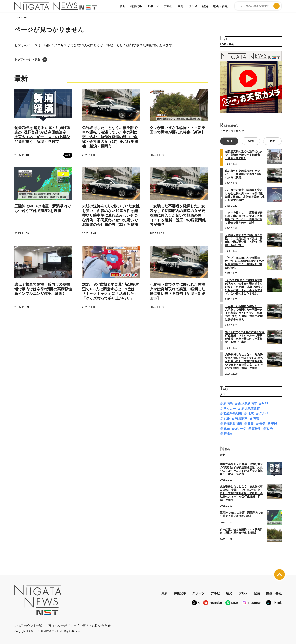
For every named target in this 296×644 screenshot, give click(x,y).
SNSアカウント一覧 (28, 625)
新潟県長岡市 (233, 423)
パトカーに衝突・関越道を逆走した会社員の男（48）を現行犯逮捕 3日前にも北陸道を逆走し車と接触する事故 (245, 195)
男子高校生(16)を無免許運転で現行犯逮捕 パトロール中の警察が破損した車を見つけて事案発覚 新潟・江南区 (245, 337)
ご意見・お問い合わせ (95, 625)
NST (265, 403)
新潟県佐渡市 (251, 408)
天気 (262, 423)
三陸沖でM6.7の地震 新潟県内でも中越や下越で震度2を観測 (242, 514)
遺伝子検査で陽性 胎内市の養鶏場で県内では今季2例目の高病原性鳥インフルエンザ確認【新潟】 (43, 289)
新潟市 (228, 434)
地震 (251, 413)
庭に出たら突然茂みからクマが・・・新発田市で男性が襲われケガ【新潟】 (244, 174)
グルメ (193, 6)
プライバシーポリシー (61, 625)
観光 (180, 6)
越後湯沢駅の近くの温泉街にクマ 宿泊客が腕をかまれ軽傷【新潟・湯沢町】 (244, 155)
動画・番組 (220, 6)
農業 (251, 423)
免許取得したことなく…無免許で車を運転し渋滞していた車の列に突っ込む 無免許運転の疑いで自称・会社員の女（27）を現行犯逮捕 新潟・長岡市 (110, 137)
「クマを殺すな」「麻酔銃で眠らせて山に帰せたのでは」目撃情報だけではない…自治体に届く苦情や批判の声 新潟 (244, 217)
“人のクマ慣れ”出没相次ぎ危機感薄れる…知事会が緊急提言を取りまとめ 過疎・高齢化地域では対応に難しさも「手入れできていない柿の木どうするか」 (244, 287)
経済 (205, 6)
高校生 (256, 429)
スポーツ (153, 6)
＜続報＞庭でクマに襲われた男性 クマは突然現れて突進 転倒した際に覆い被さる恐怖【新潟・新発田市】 (179, 291)
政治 (269, 429)
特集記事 (136, 6)
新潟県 (228, 403)
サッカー (230, 408)
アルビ (168, 6)
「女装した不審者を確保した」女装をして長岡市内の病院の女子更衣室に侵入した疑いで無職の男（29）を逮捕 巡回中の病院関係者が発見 (178, 215)
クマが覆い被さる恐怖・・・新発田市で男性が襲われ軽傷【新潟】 (177, 130)
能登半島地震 (233, 413)
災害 (256, 418)
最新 (122, 6)
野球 (274, 423)
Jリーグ (241, 429)
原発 (227, 418)
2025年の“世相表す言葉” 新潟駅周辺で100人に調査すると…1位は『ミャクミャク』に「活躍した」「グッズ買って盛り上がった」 (111, 291)
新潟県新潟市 (247, 403)
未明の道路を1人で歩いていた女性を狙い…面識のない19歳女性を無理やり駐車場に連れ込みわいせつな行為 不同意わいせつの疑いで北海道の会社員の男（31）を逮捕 (111, 215)
